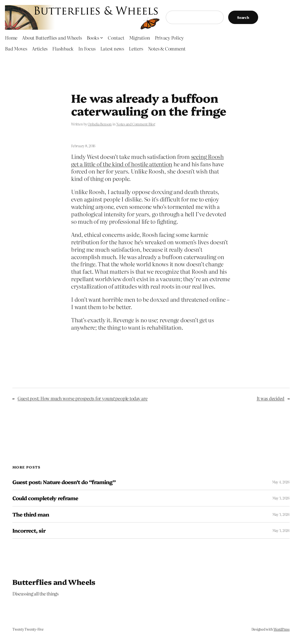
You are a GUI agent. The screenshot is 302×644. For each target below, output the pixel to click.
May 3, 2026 (281, 498)
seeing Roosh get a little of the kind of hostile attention (147, 160)
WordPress (282, 629)
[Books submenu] (102, 38)
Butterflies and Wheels (54, 582)
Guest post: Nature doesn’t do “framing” (64, 482)
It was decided (271, 398)
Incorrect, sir (29, 530)
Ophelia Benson (100, 124)
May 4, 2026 (281, 482)
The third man (31, 514)
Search (243, 17)
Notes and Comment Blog (136, 124)
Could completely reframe (45, 498)
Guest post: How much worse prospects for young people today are (83, 398)
